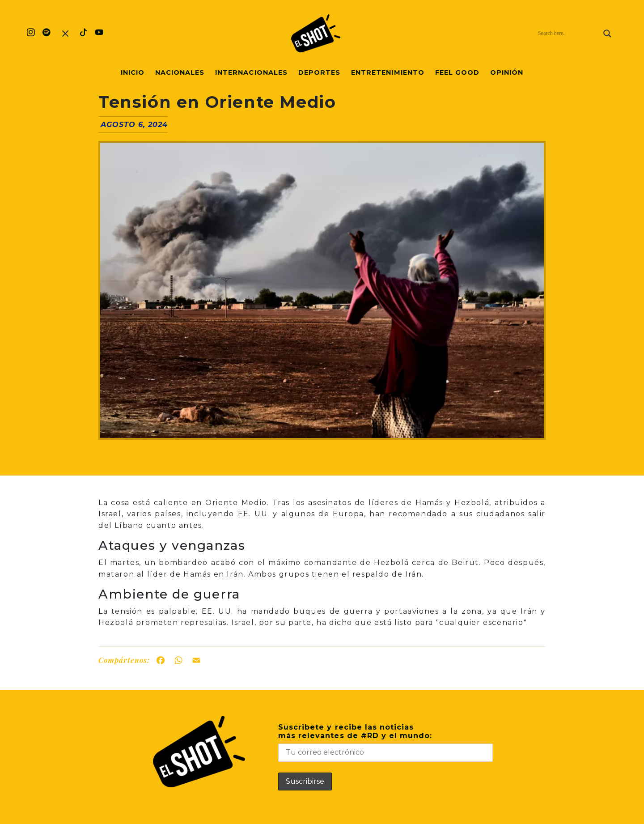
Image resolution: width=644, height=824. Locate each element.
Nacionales (180, 72)
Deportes (319, 72)
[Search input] (568, 34)
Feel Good (457, 72)
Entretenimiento (388, 72)
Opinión (507, 72)
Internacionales (251, 72)
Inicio (133, 72)
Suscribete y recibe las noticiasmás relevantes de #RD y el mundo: (386, 742)
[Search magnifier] (607, 34)
